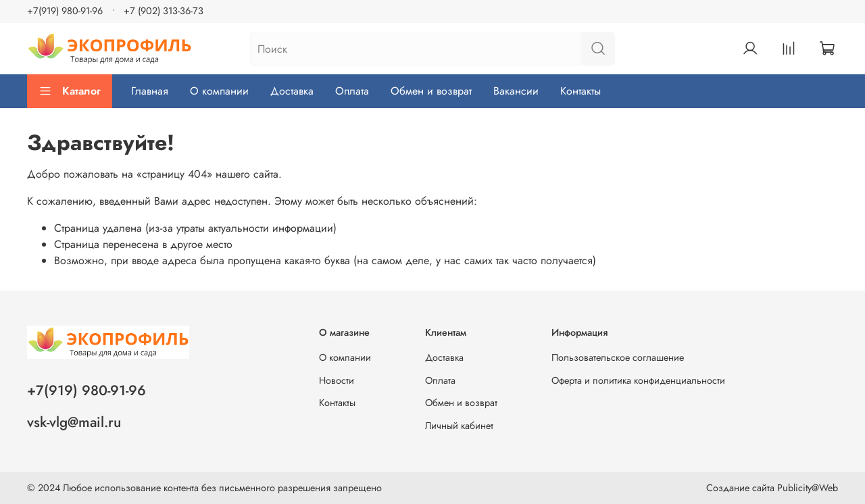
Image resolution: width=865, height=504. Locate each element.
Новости (337, 380)
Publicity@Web (808, 488)
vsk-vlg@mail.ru (74, 422)
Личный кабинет (459, 426)
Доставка (292, 91)
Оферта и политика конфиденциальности (638, 380)
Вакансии (516, 91)
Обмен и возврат (431, 91)
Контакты (580, 91)
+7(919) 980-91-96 (65, 11)
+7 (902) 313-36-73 (164, 11)
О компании (219, 91)
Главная (150, 91)
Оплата (352, 91)
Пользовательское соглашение (618, 357)
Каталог (70, 91)
